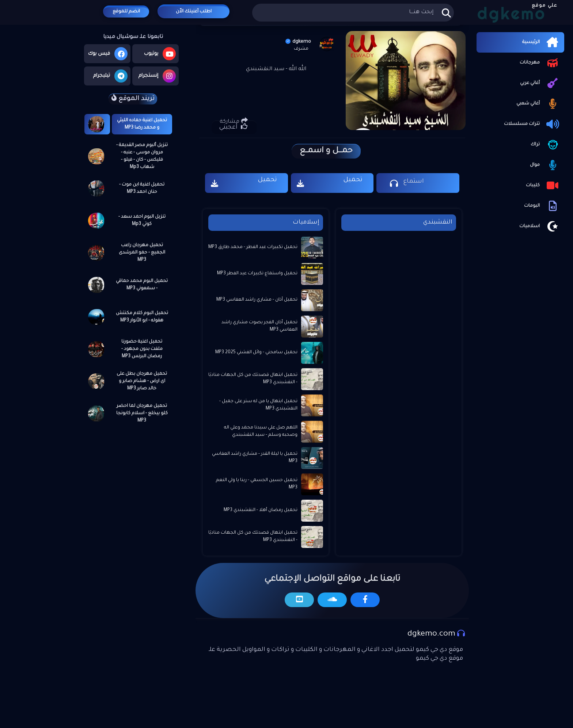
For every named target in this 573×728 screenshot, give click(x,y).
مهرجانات (540, 63)
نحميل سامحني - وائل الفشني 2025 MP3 (256, 352)
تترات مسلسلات (532, 124)
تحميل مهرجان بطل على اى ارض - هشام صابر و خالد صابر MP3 (142, 381)
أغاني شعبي (538, 104)
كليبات (543, 186)
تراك (546, 145)
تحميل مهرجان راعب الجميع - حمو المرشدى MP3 (142, 253)
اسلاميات (540, 226)
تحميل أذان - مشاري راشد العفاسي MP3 (257, 300)
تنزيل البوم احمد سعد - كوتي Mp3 (142, 221)
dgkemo (298, 42)
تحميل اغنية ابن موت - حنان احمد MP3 (142, 188)
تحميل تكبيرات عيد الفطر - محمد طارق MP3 (253, 247)
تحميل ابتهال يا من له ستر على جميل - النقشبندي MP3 (258, 405)
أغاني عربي (540, 83)
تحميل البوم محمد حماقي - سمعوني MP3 (142, 285)
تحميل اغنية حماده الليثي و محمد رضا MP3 (142, 124)
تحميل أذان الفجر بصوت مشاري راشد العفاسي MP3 (259, 326)
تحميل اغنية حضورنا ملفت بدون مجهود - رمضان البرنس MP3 (142, 349)
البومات (542, 206)
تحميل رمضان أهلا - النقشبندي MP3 (261, 510)
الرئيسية (541, 42)
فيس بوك (108, 54)
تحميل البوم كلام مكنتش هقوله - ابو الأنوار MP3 (142, 317)
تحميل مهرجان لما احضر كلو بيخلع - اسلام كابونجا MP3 (142, 413)
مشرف (301, 49)
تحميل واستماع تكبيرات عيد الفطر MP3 (257, 274)
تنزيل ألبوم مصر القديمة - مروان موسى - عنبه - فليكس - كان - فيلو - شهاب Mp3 (142, 156)
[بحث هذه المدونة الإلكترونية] (353, 13)
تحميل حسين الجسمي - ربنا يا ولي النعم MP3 (257, 484)
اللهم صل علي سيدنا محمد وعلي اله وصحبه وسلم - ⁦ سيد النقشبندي (261, 431)
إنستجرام (157, 76)
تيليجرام (110, 76)
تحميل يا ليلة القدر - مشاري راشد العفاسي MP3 (255, 458)
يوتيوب (160, 54)
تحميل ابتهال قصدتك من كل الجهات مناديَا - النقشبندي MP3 (253, 379)
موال (545, 165)
